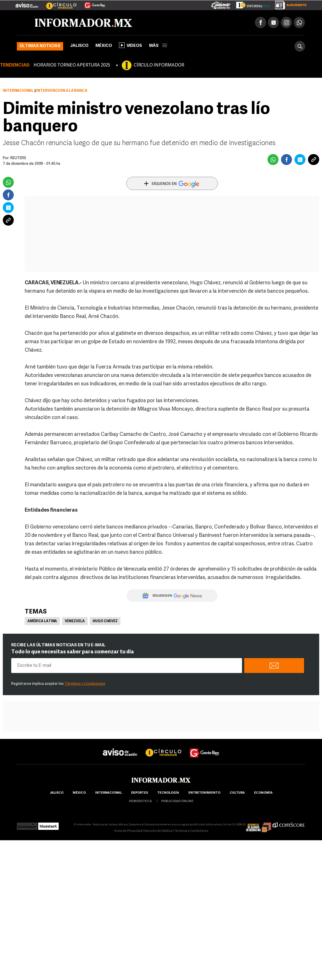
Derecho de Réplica (158, 831)
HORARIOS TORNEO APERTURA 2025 (72, 65)
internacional (109, 793)
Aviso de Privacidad (128, 831)
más (158, 46)
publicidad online (177, 801)
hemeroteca (140, 801)
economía (263, 793)
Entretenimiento (204, 793)
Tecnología (168, 793)
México (104, 46)
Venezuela (75, 621)
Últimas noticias (40, 46)
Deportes (140, 793)
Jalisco (79, 46)
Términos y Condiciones (85, 684)
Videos (131, 45)
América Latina (42, 621)
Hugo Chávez (105, 621)
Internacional (18, 91)
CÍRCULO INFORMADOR (159, 65)
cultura (237, 793)
